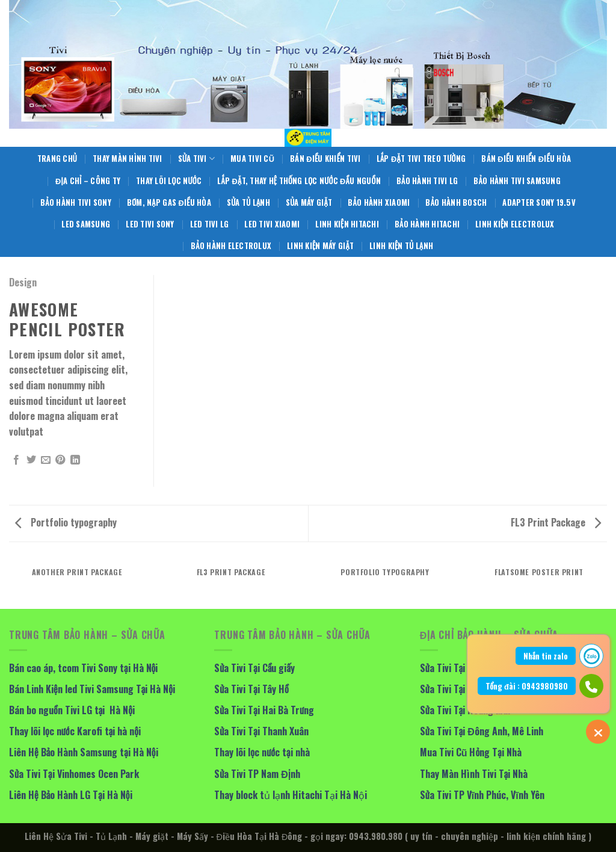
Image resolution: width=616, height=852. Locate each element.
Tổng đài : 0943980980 (527, 686)
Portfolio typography (66, 522)
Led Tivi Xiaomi (272, 224)
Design (23, 282)
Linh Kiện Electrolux (515, 224)
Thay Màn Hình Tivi (128, 159)
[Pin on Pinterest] (60, 460)
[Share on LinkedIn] (75, 460)
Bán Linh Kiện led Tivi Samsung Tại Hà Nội (92, 689)
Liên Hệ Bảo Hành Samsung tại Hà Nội (84, 752)
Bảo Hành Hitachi (427, 224)
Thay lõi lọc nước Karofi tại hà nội (75, 731)
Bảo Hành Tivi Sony (76, 202)
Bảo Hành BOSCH (456, 202)
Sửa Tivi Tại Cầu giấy (254, 668)
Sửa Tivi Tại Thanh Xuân (261, 731)
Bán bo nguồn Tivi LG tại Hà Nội (72, 710)
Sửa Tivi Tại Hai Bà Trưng (264, 710)
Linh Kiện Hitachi (347, 224)
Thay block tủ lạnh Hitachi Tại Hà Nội (291, 795)
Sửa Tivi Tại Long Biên (464, 668)
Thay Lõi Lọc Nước (169, 181)
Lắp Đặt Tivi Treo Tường (421, 159)
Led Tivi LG (210, 224)
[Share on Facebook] (16, 460)
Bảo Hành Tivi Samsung (517, 181)
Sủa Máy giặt (309, 202)
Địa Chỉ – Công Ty (88, 181)
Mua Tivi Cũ (252, 159)
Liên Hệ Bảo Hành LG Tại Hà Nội (71, 795)
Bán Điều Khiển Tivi (325, 159)
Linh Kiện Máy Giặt (320, 246)
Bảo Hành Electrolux (231, 246)
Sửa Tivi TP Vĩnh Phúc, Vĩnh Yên (482, 795)
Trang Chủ (57, 159)
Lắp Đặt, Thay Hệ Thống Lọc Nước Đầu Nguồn (299, 181)
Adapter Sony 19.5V (539, 202)
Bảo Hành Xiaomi (379, 202)
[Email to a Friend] (46, 460)
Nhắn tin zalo (546, 656)
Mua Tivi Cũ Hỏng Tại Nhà (471, 752)
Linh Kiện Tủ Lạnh (401, 246)
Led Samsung (86, 224)
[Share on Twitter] (31, 460)
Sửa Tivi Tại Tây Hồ (251, 689)
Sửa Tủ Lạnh (248, 202)
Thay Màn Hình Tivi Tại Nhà (474, 774)
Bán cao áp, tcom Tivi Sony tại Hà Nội (83, 668)
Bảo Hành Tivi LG (427, 181)
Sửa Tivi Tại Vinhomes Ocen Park (74, 774)
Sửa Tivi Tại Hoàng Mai (465, 710)
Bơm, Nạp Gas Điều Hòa (169, 202)
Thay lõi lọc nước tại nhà (262, 752)
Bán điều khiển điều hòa (526, 159)
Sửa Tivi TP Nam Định (257, 774)
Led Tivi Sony (150, 224)
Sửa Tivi (196, 159)
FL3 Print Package (556, 522)
